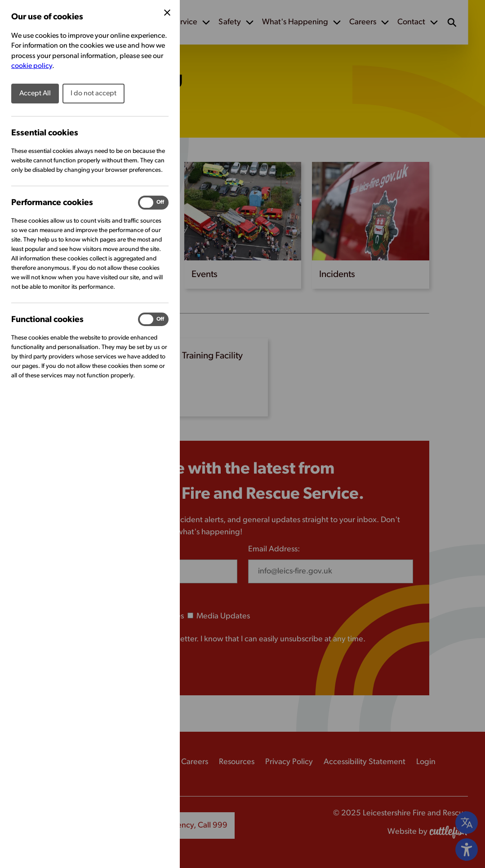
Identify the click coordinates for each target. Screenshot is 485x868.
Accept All (35, 94)
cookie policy (32, 66)
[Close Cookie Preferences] (167, 13)
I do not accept (93, 94)
